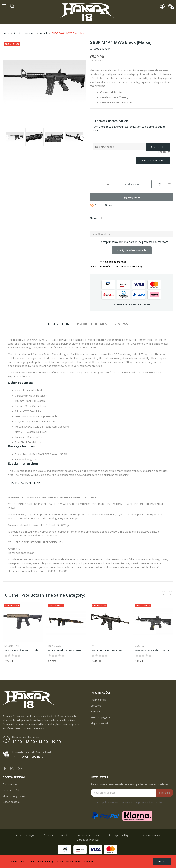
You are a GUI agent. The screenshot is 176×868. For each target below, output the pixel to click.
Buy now (132, 197)
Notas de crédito (12, 790)
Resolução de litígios (120, 835)
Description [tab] (59, 324)
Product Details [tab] (92, 324)
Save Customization (153, 161)
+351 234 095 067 (28, 757)
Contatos (96, 706)
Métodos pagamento (103, 717)
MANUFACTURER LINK (26, 483)
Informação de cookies (88, 835)
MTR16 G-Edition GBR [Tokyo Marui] (66, 650)
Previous (6, 137)
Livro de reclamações (150, 835)
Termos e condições (25, 835)
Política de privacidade (56, 835)
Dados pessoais (12, 802)
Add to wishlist (159, 184)
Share (102, 218)
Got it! (162, 862)
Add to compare (169, 184)
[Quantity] (100, 184)
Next (83, 137)
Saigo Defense (12, 646)
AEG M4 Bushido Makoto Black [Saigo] (23, 650)
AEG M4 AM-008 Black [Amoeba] (153, 650)
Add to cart (133, 184)
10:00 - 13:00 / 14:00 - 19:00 (36, 742)
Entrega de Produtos (88, 840)
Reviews (121, 324)
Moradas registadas (14, 796)
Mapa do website (100, 723)
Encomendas (10, 784)
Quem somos (98, 700)
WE (93, 646)
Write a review (101, 49)
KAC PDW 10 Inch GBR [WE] (107, 650)
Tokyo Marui (55, 646)
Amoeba (140, 646)
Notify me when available (132, 250)
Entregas (96, 711)
